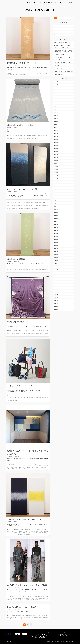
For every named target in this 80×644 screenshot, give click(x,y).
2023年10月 (56, 167)
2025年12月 (56, 91)
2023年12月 (56, 161)
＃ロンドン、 (17, 597)
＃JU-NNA (23, 595)
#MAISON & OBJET (20, 73)
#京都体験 (16, 204)
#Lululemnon (33, 464)
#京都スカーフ (33, 203)
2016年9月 (56, 303)
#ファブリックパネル (25, 466)
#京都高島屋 (24, 399)
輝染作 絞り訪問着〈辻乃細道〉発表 (62, 43)
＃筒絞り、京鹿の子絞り (19, 469)
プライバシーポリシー (64, 636)
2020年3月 (56, 212)
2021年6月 (56, 203)
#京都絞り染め (40, 136)
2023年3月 (56, 182)
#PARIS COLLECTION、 (39, 595)
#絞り (38, 207)
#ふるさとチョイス (39, 268)
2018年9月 (56, 237)
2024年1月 (56, 158)
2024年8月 (56, 137)
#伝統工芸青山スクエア (19, 271)
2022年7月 (56, 194)
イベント (10, 201)
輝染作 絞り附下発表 (58, 65)
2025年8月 (56, 103)
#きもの (25, 73)
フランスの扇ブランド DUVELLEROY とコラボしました (63, 58)
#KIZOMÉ (15, 73)
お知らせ (13, 396)
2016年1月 (56, 309)
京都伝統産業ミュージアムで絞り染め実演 (63, 71)
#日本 (20, 207)
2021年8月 (56, 197)
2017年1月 (56, 291)
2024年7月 (56, 140)
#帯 (32, 137)
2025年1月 (56, 121)
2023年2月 (56, 185)
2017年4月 (56, 282)
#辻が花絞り (29, 209)
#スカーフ (30, 268)
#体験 (13, 207)
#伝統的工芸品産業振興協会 (25, 137)
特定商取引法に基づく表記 (64, 634)
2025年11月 (56, 94)
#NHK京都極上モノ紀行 (31, 616)
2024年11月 (56, 127)
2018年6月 (56, 246)
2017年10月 (56, 267)
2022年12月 (56, 188)
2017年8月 (56, 270)
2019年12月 (56, 221)
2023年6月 (56, 179)
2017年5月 (56, 279)
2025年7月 (56, 106)
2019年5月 (56, 227)
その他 (9, 616)
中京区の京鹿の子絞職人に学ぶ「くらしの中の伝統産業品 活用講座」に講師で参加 (63, 51)
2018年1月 (56, 258)
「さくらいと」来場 (58, 68)
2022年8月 (56, 191)
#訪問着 (33, 139)
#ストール (33, 268)
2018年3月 (56, 255)
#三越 (19, 270)
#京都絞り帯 (13, 206)
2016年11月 (56, 297)
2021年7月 (56, 200)
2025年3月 (56, 115)
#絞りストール (11, 209)
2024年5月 (56, 146)
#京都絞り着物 (27, 206)
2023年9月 (56, 170)
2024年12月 (56, 124)
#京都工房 (23, 204)
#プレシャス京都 (11, 203)
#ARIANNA (19, 331)
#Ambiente (15, 331)
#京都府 (32, 136)
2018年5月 (56, 249)
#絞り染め (25, 139)
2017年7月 (56, 273)
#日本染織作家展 (42, 137)
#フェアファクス (19, 332)
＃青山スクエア (39, 209)
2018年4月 (56, 252)
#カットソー (42, 396)
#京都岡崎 (19, 204)
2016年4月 (56, 306)
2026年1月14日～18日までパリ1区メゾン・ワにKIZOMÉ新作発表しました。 (63, 46)
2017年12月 (56, 261)
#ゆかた (41, 73)
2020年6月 (56, 209)
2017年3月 (56, 285)
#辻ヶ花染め (34, 209)
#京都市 (44, 73)
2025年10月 (56, 97)
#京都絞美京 (10, 75)
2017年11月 (56, 264)
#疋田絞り (33, 207)
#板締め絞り (21, 139)
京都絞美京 (10, 65)
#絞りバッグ (16, 209)
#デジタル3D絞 (11, 332)
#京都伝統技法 (38, 203)
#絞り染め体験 (29, 139)
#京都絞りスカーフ (38, 204)
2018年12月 (56, 234)
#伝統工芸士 (13, 271)
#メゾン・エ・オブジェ (36, 73)
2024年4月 (56, 149)
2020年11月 (56, 206)
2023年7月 (56, 176)
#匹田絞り (16, 207)
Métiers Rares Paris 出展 (59, 55)
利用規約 (64, 633)
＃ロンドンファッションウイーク (33, 597)
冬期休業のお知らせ (58, 74)
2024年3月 (56, 152)
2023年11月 (56, 164)
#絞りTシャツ (42, 207)
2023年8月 (56, 173)
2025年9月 (56, 100)
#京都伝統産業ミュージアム (39, 397)
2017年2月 (56, 288)
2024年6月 (56, 143)
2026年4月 (56, 82)
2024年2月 (56, 155)
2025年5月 (56, 112)
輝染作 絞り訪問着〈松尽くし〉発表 (62, 62)
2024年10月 (56, 130)
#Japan (22, 201)
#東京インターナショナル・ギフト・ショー (18, 600)
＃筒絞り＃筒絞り (28, 600)
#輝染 (35, 139)
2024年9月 (56, 133)
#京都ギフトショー (31, 397)
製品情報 (10, 73)
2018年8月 (56, 240)
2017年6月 (56, 276)
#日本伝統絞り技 (22, 75)
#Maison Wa (44, 464)
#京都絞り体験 (43, 204)
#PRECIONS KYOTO (37, 201)
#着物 (36, 207)
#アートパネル (23, 268)
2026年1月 (56, 88)
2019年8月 (56, 224)
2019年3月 (56, 231)
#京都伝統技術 (43, 203)
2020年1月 (56, 218)
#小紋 (18, 75)
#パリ (15, 332)
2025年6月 (56, 109)
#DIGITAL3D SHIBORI (17, 201)
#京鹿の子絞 (15, 75)
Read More (23, 197)
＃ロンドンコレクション (24, 597)
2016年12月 (56, 294)
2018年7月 (56, 243)
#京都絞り (36, 136)
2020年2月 (56, 215)
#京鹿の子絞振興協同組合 (15, 137)
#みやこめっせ (29, 73)
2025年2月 (56, 118)
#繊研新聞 (37, 600)
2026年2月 (56, 85)
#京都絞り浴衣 (22, 206)
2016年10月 (56, 300)
